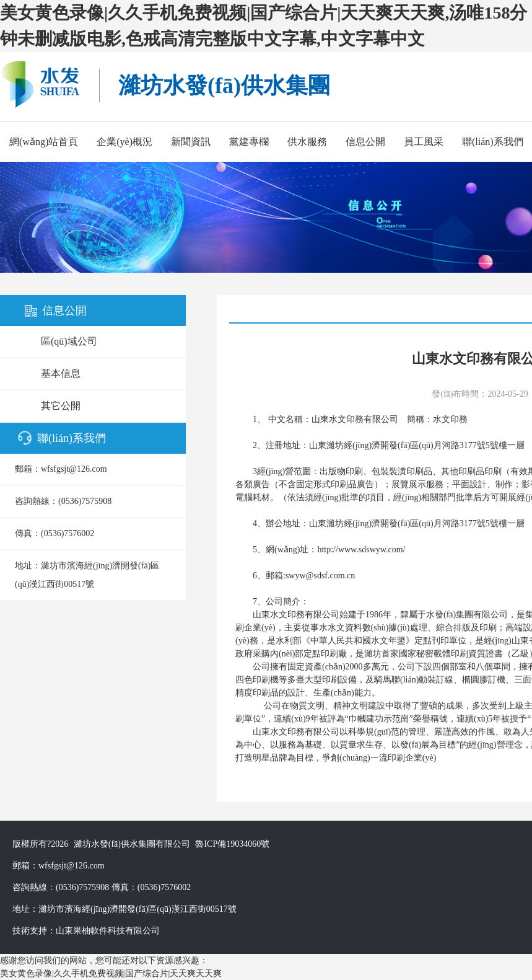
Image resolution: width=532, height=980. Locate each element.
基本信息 (61, 373)
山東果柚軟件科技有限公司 (108, 931)
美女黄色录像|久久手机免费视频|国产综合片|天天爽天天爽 (111, 973)
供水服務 (307, 142)
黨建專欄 (249, 142)
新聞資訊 (191, 142)
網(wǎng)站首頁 (44, 142)
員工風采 (424, 142)
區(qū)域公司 (69, 341)
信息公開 (365, 142)
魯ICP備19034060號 (232, 844)
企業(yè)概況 (124, 142)
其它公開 (61, 406)
